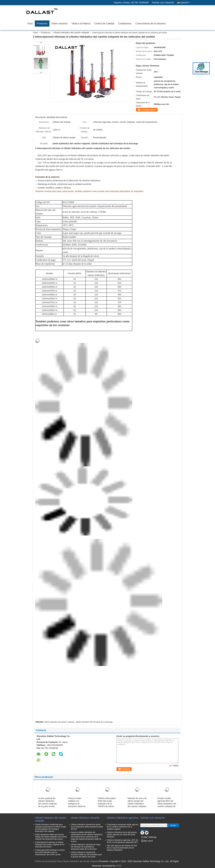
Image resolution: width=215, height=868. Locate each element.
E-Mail (144, 837)
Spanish (185, 3)
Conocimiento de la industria (150, 24)
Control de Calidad (104, 24)
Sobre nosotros (59, 24)
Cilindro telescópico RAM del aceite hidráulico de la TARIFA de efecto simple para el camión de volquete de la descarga (107, 806)
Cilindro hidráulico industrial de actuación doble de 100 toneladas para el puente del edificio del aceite (86, 855)
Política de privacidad (45, 861)
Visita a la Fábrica (81, 24)
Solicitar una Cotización (163, 3)
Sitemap (153, 837)
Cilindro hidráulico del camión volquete (71, 33)
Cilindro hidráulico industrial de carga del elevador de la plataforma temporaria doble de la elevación (86, 847)
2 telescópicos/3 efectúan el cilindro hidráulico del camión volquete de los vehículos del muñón (50, 845)
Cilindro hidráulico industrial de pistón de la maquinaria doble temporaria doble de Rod (87, 827)
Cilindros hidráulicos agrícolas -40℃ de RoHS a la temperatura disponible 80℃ (122, 841)
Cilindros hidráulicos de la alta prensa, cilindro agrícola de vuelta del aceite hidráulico (122, 835)
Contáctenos (125, 24)
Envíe (173, 825)
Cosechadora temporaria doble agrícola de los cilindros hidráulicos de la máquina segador (123, 827)
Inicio (30, 24)
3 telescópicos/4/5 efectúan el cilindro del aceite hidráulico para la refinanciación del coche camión (50, 852)
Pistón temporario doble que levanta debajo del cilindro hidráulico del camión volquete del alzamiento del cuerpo (51, 837)
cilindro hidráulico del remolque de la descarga (94, 722)
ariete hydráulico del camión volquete (59, 722)
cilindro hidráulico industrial (85, 818)
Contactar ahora (148, 110)
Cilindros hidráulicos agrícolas (123, 818)
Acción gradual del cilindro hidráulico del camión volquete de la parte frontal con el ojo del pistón (48, 804)
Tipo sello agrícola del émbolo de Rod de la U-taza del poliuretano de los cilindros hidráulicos (122, 848)
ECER (118, 866)
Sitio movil (147, 841)
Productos (42, 24)
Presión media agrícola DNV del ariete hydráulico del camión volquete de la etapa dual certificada (167, 805)
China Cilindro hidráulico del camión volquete (77, 861)
